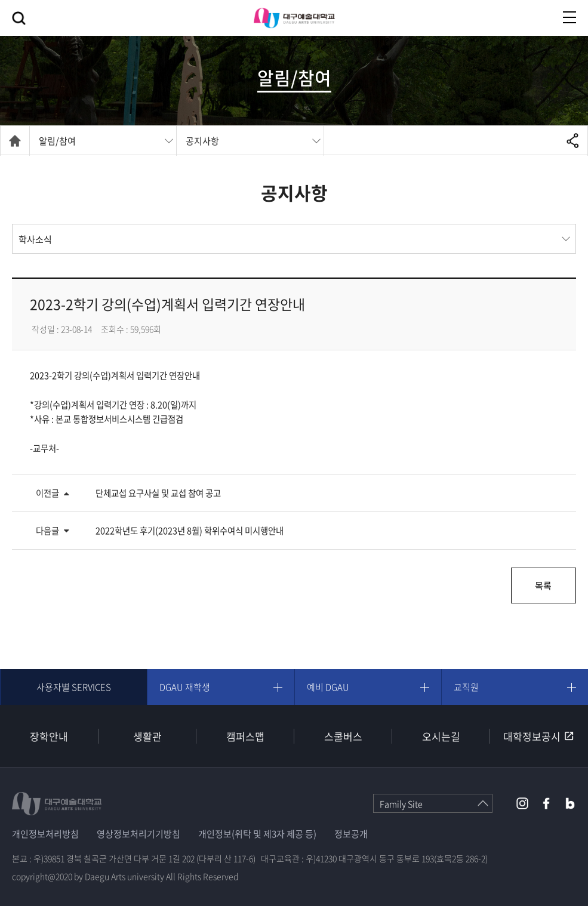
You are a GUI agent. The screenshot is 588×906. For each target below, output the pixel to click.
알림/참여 (57, 141)
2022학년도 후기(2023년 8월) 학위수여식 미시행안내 (190, 531)
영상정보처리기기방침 (138, 834)
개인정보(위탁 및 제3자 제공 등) (257, 834)
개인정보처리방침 (45, 834)
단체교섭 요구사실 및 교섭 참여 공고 (158, 493)
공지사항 (202, 141)
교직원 (466, 687)
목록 (543, 585)
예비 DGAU (328, 687)
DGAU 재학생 (185, 687)
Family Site (401, 804)
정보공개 (351, 834)
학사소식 (35, 239)
